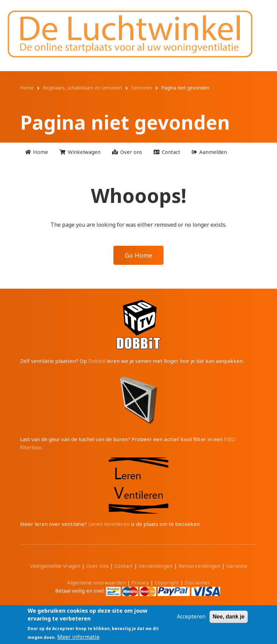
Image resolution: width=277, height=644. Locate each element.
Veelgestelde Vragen (55, 566)
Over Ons (97, 566)
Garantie (237, 566)
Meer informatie (78, 637)
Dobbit (97, 361)
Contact (124, 566)
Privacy (140, 582)
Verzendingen (156, 566)
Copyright (167, 582)
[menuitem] (37, 152)
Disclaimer (197, 582)
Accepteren (191, 616)
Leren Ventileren (109, 524)
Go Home (138, 255)
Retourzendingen (199, 566)
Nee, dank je (228, 617)
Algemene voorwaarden (96, 582)
